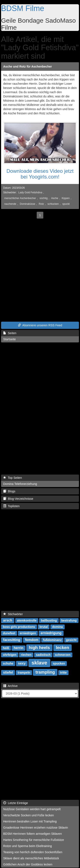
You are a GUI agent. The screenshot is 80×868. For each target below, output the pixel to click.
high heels (39, 648)
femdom (32, 640)
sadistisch (43, 655)
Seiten (10, 333)
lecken (63, 648)
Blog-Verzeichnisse (18, 499)
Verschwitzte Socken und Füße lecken (28, 815)
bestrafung (69, 620)
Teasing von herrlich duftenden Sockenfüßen (33, 852)
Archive (10, 686)
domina (58, 627)
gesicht (71, 640)
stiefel (8, 672)
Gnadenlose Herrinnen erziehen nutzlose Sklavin (36, 828)
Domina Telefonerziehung (20, 484)
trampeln (24, 673)
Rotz (41, 204)
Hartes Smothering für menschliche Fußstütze (34, 840)
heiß (6, 648)
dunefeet (9, 633)
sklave (39, 663)
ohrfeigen (10, 655)
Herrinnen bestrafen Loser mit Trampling (30, 821)
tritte (63, 673)
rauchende (10, 204)
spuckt (66, 204)
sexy (22, 663)
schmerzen (63, 655)
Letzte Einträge (16, 803)
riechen (26, 655)
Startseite (9, 339)
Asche (55, 198)
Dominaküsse (28, 204)
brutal (44, 627)
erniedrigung (51, 633)
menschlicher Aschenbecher (20, 198)
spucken (59, 663)
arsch (8, 620)
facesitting (12, 640)
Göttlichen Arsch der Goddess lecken (28, 864)
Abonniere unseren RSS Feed (40, 325)
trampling (45, 672)
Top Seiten (13, 478)
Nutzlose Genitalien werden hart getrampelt (32, 809)
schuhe (8, 663)
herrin (18, 648)
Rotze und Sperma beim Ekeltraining (28, 846)
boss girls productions (19, 627)
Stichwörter (13, 614)
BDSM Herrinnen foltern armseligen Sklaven (33, 834)
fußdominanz (52, 640)
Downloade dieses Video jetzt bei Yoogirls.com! (40, 174)
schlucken (53, 204)
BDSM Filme (23, 8)
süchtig (44, 198)
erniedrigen (28, 633)
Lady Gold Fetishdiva (30, 192)
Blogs (9, 491)
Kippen (66, 198)
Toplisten (11, 506)
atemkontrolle (27, 620)
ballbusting (49, 620)
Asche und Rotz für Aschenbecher (28, 66)
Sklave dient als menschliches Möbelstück (31, 858)
